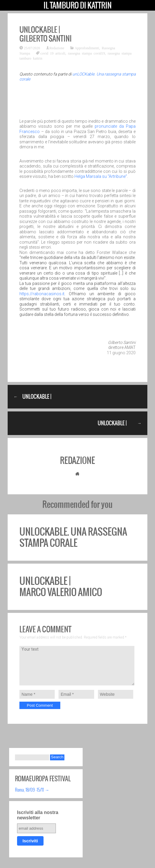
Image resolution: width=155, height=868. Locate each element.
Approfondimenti (87, 48)
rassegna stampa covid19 (86, 53)
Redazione (57, 48)
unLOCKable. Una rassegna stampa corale (73, 537)
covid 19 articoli (53, 53)
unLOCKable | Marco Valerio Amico (61, 586)
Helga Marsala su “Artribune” (101, 176)
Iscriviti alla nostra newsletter (38, 815)
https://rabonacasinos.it (42, 294)
